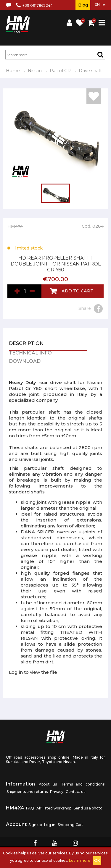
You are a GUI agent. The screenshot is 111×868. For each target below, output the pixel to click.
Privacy (57, 792)
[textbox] (55, 55)
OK (97, 860)
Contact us (75, 792)
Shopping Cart (70, 825)
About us (48, 784)
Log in (50, 825)
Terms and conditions (83, 784)
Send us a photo (88, 808)
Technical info (30, 353)
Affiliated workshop (54, 808)
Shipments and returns (27, 792)
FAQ (30, 808)
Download (25, 362)
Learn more (80, 860)
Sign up (35, 825)
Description (26, 344)
